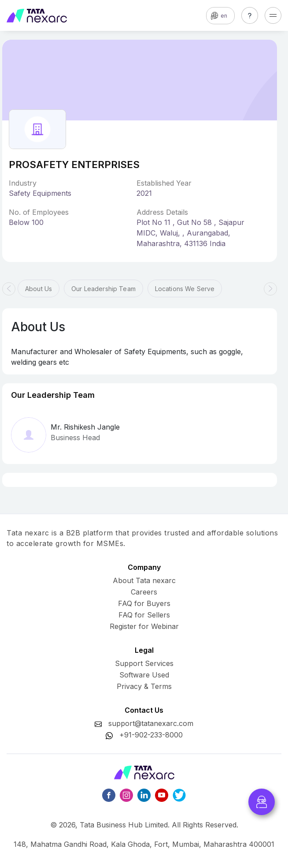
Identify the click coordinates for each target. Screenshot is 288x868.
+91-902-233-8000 (151, 735)
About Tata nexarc (144, 580)
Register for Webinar (144, 626)
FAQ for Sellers (144, 615)
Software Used (144, 675)
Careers (144, 592)
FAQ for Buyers (144, 603)
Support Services (144, 663)
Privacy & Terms (144, 686)
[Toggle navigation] (273, 15)
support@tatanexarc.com (151, 723)
